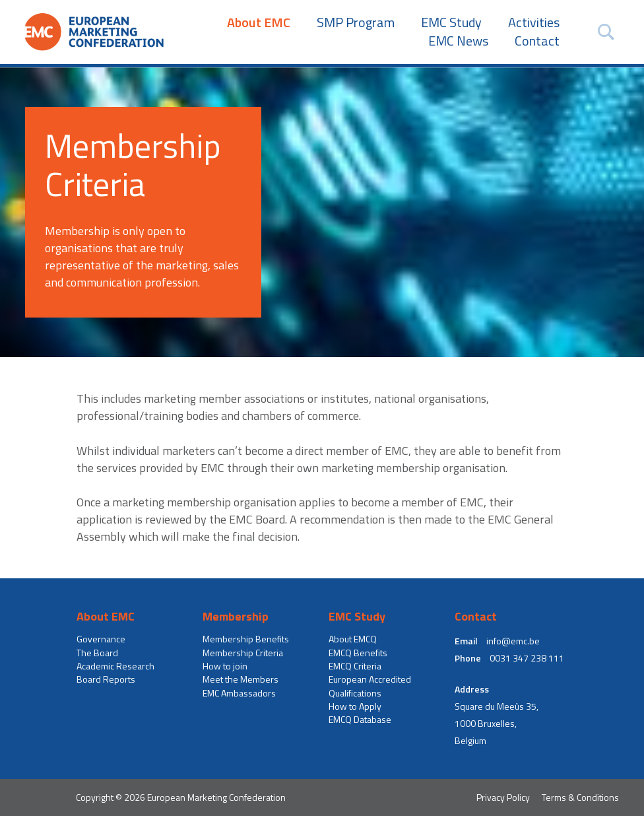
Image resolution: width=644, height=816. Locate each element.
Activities (534, 22)
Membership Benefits (246, 639)
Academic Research (115, 666)
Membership (236, 617)
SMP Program (356, 22)
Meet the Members (241, 679)
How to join (225, 666)
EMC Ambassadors (239, 693)
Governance (101, 639)
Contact (537, 41)
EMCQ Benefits (358, 653)
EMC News (458, 41)
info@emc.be (513, 641)
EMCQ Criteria (355, 666)
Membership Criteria (243, 653)
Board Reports (106, 679)
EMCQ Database (360, 720)
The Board (97, 653)
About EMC (259, 22)
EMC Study (451, 22)
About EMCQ (353, 639)
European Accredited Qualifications (370, 686)
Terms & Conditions (580, 797)
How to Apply (355, 706)
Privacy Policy (503, 797)
